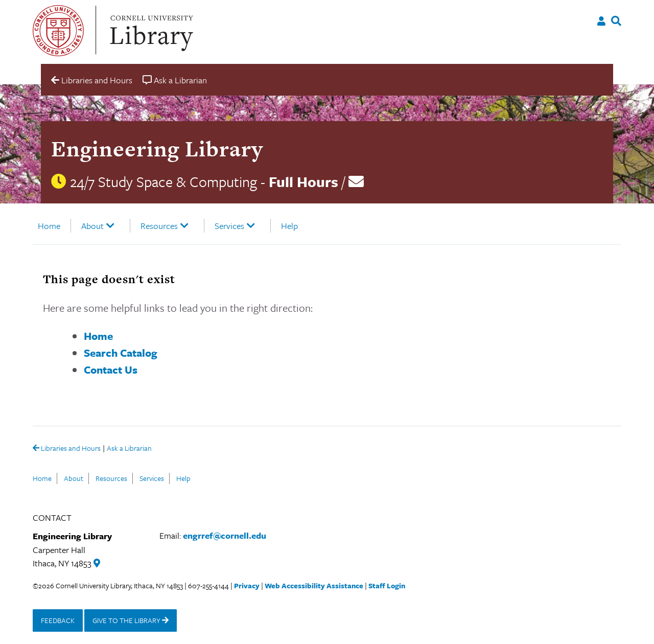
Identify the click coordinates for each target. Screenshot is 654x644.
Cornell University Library (150, 31)
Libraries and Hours (67, 449)
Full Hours (303, 181)
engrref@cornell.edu (225, 535)
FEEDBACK (58, 620)
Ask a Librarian (129, 449)
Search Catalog (121, 353)
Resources (159, 226)
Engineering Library (157, 148)
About (92, 226)
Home (49, 226)
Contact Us (111, 370)
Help (289, 226)
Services (229, 226)
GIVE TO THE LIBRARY (131, 620)
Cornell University (58, 31)
